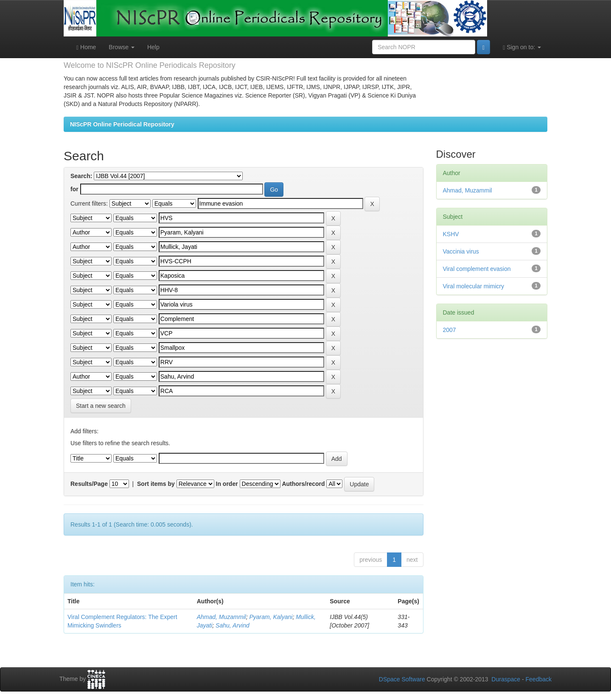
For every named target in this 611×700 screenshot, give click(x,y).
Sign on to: (522, 47)
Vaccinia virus (461, 251)
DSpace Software (402, 679)
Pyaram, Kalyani (271, 617)
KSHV (451, 234)
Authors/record (303, 484)
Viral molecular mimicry (474, 286)
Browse (122, 47)
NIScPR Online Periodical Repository (122, 124)
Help (153, 47)
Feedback (539, 679)
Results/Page (89, 484)
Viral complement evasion (477, 269)
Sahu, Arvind (233, 625)
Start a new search (101, 406)
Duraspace (506, 679)
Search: (81, 176)
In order (227, 484)
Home (86, 47)
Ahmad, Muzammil (221, 617)
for (74, 189)
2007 (450, 330)
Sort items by (156, 484)
